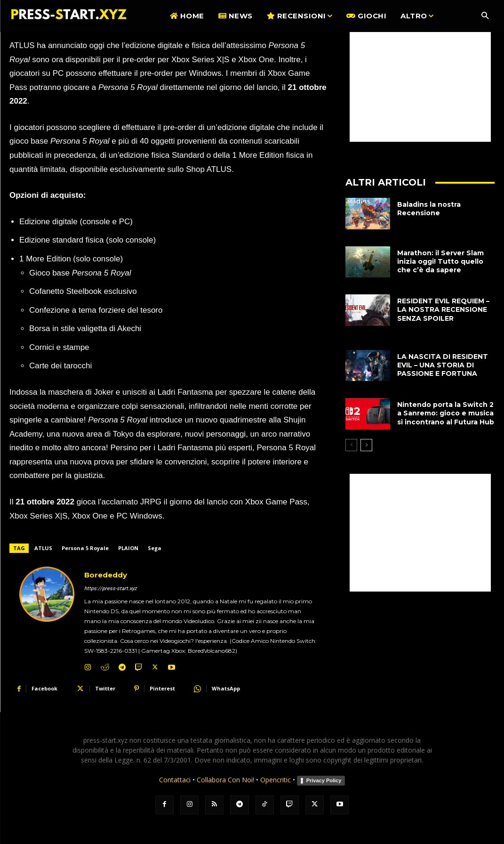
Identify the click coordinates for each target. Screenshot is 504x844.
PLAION (128, 548)
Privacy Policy (324, 780)
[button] (485, 16)
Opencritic (276, 780)
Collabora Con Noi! (225, 780)
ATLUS (43, 548)
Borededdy (106, 575)
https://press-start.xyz (110, 588)
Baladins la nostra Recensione (429, 209)
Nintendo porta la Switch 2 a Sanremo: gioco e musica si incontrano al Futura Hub (446, 413)
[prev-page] (351, 445)
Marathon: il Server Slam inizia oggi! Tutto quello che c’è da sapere (440, 261)
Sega (155, 548)
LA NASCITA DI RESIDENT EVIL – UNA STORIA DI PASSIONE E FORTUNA (443, 365)
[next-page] (366, 445)
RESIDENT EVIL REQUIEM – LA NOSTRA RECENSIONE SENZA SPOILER (443, 309)
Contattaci (175, 780)
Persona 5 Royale (85, 548)
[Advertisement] (420, 83)
